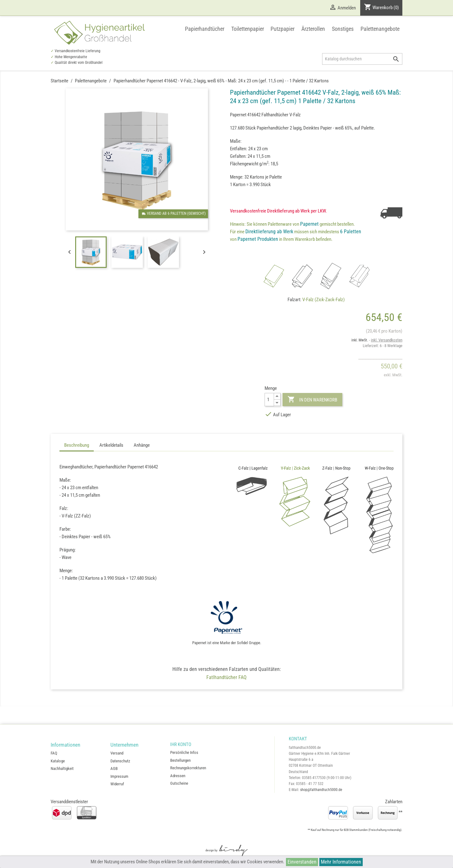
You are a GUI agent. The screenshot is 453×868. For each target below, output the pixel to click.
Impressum (119, 776)
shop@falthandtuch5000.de (321, 790)
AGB (114, 768)
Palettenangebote (380, 29)
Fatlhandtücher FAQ (226, 677)
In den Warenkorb (312, 400)
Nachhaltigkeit (62, 768)
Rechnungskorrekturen (188, 768)
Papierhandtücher (205, 29)
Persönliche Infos (184, 752)
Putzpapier (282, 29)
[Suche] (362, 59)
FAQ (54, 753)
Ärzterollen (313, 29)
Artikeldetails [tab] (111, 445)
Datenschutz (120, 761)
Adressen (178, 776)
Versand (117, 753)
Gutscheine (179, 783)
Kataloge (58, 761)
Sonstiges (343, 29)
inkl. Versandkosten (387, 340)
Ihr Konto (181, 744)
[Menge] (269, 399)
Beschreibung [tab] (77, 445)
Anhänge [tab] (142, 445)
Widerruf (117, 784)
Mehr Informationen (341, 862)
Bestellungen (180, 760)
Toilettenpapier (248, 29)
